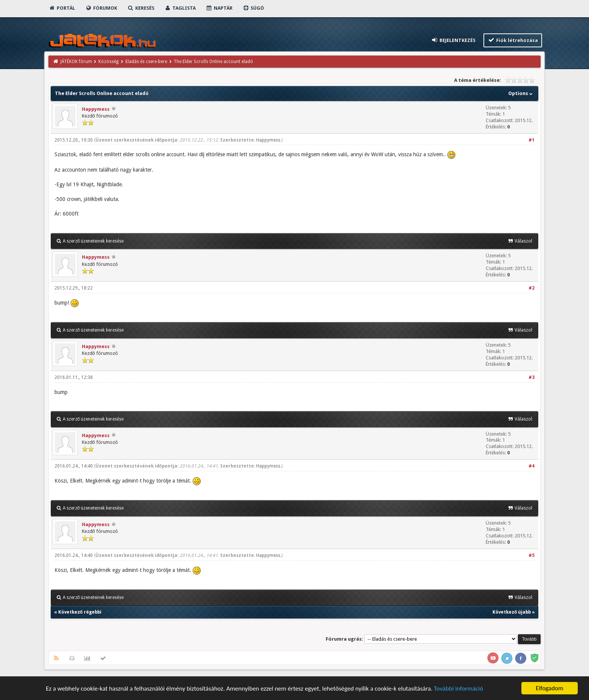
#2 (532, 288)
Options (521, 93)
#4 (532, 466)
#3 (532, 377)
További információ (458, 689)
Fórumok (101, 8)
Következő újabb (512, 612)
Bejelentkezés (453, 40)
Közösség (109, 62)
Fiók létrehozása (513, 40)
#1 (532, 140)
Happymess (96, 109)
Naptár (219, 8)
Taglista (180, 8)
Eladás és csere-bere (146, 62)
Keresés (141, 8)
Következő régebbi (80, 612)
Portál (62, 8)
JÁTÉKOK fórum (76, 62)
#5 (532, 555)
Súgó (253, 8)
